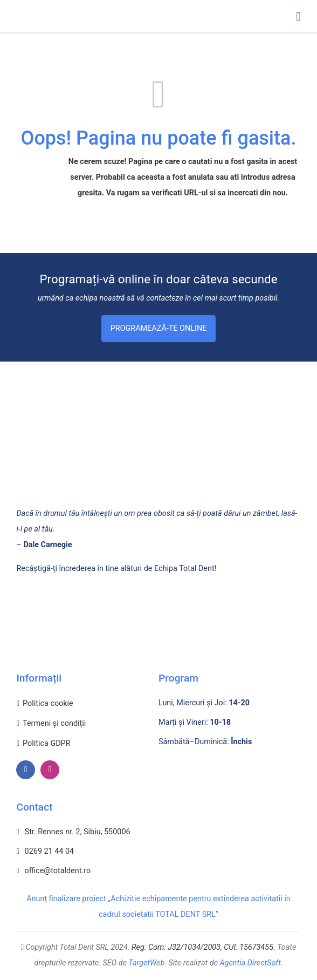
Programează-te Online (159, 328)
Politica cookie (48, 703)
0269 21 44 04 (45, 851)
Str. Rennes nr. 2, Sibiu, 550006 (73, 832)
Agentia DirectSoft (250, 963)
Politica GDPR (47, 743)
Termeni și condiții (54, 723)
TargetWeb (146, 963)
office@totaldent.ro (53, 871)
